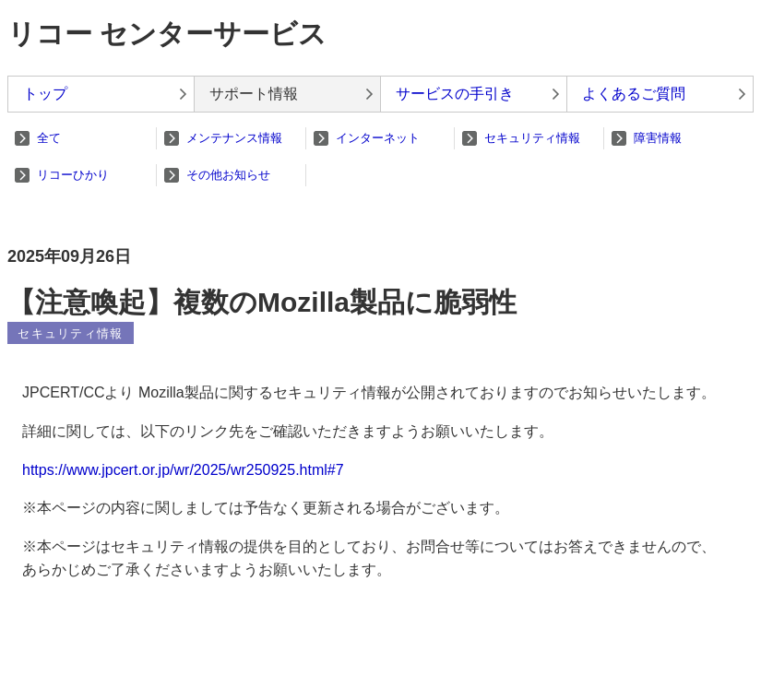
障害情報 (658, 138)
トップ (45, 94)
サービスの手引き (455, 94)
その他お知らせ (228, 175)
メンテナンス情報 (234, 138)
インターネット (378, 138)
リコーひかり (73, 175)
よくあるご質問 (634, 94)
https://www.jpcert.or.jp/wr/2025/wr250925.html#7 (183, 470)
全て (49, 138)
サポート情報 (254, 94)
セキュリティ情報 (532, 138)
